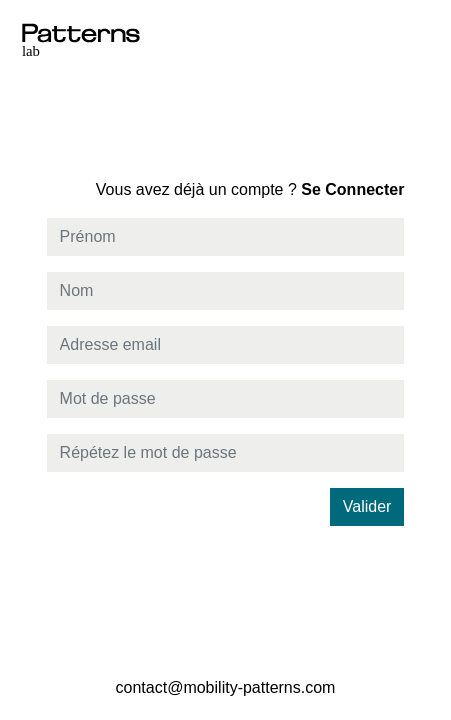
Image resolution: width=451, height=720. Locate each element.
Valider (367, 506)
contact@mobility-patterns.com (226, 687)
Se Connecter (250, 189)
